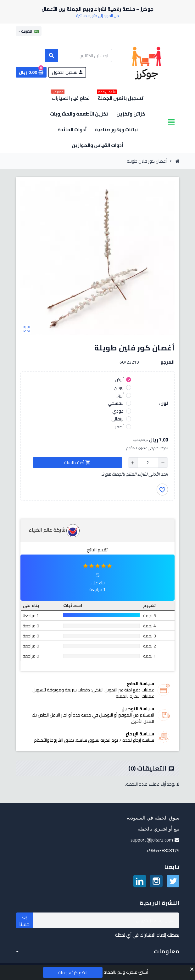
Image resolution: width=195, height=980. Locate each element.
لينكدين (140, 881)
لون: (164, 403)
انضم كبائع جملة (73, 972)
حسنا (24, 922)
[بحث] (78, 55)
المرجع (167, 362)
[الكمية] (148, 463)
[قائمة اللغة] (29, 31)
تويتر (173, 881)
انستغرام (156, 881)
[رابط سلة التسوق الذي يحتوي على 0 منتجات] (31, 72)
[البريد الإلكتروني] (106, 920)
